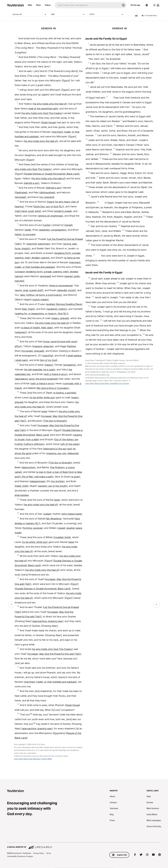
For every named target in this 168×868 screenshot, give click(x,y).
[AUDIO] (129, 16)
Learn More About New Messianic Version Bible (33, 759)
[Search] (87, 5)
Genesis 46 (30, 14)
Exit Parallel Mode (149, 16)
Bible (30, 5)
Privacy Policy (39, 853)
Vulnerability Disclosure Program (20, 856)
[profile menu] (156, 5)
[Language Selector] (147, 5)
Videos (48, 5)
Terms (49, 853)
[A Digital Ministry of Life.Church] (84, 846)
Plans (38, 5)
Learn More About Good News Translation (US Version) (107, 383)
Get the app (135, 5)
